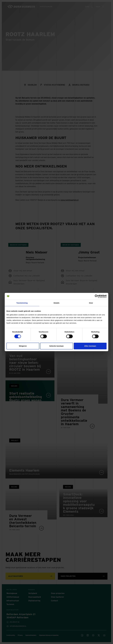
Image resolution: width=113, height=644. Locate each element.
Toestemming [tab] (22, 303)
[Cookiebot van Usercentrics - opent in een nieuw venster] (96, 296)
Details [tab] (56, 303)
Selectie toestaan (56, 346)
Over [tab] (91, 303)
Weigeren (23, 346)
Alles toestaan (90, 346)
